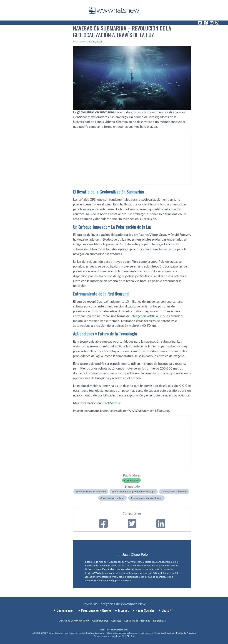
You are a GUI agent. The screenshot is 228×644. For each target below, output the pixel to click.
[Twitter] (200, 23)
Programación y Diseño (96, 610)
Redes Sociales (145, 610)
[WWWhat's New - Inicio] (114, 10)
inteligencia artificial (145, 316)
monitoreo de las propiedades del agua (134, 491)
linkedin (127, 580)
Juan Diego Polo (135, 554)
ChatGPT (167, 610)
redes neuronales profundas (147, 498)
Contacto (116, 621)
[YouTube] (212, 23)
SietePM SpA (128, 636)
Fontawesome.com (119, 630)
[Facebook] (206, 23)
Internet (123, 610)
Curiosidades (131, 480)
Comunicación (65, 610)
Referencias (159, 621)
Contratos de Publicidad (137, 621)
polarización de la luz (113, 498)
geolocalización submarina (92, 491)
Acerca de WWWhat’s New (74, 621)
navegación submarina (175, 491)
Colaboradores (100, 621)
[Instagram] (217, 23)
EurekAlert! (110, 403)
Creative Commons (95, 633)
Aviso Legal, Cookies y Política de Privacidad (176, 633)
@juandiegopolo (111, 580)
